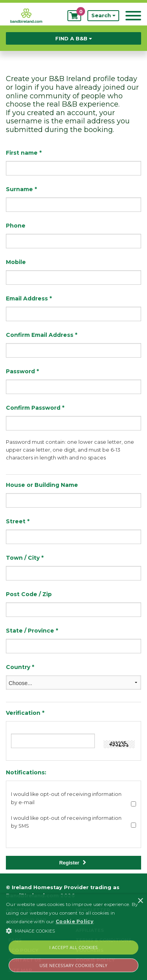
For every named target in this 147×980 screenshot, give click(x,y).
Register (73, 863)
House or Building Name (42, 485)
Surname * (21, 189)
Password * (22, 371)
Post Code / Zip (29, 594)
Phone (16, 226)
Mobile (16, 262)
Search (103, 15)
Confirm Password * (35, 408)
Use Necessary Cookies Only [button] (73, 965)
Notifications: (26, 772)
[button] (73, 931)
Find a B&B (73, 39)
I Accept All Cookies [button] (74, 947)
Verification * (25, 713)
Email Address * (29, 298)
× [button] (140, 901)
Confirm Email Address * (42, 335)
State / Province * (32, 631)
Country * (20, 667)
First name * (24, 153)
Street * (18, 521)
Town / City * (25, 558)
